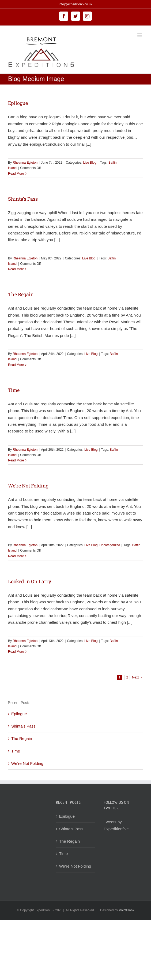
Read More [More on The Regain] (16, 365)
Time (14, 390)
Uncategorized (110, 545)
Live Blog (90, 163)
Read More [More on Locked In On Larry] (16, 652)
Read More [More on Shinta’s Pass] (16, 269)
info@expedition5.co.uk (76, 4)
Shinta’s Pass (23, 199)
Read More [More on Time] (16, 460)
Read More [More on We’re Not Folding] (16, 556)
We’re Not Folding (28, 486)
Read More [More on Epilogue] (16, 174)
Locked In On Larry (30, 581)
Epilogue (18, 103)
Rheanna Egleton (25, 163)
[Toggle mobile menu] (140, 35)
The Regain (21, 294)
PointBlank (127, 910)
